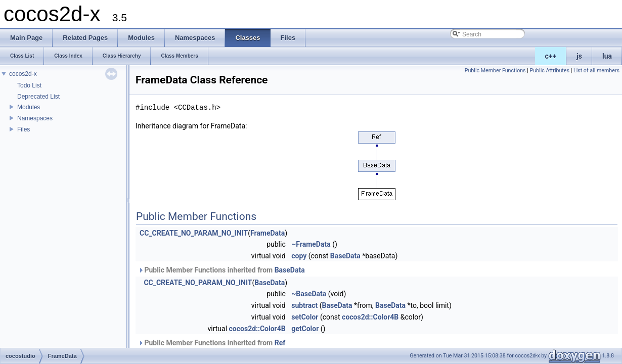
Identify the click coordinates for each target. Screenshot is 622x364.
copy (299, 256)
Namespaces (35, 118)
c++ (551, 56)
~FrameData (311, 244)
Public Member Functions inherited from (221, 270)
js (579, 56)
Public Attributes (549, 71)
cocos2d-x (23, 74)
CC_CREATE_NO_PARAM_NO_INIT (194, 233)
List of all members (596, 71)
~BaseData (309, 294)
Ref (280, 343)
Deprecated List (38, 97)
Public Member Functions (495, 71)
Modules (29, 107)
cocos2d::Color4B (370, 317)
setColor (305, 317)
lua (607, 56)
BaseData (345, 256)
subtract (304, 305)
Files (24, 129)
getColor (305, 329)
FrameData (268, 233)
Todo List (29, 85)
